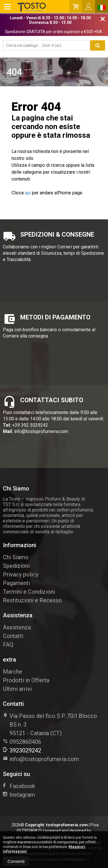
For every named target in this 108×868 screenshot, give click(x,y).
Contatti (13, 636)
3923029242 (22, 750)
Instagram (19, 795)
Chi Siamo (16, 557)
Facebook (19, 786)
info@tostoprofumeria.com (41, 431)
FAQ (8, 645)
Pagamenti (16, 583)
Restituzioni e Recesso (32, 600)
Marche (13, 672)
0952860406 (25, 742)
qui (28, 193)
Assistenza (17, 627)
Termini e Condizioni (29, 592)
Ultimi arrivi (17, 689)
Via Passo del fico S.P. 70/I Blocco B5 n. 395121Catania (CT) (50, 725)
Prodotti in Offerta (26, 680)
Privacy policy (21, 574)
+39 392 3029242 (30, 425)
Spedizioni (16, 566)
